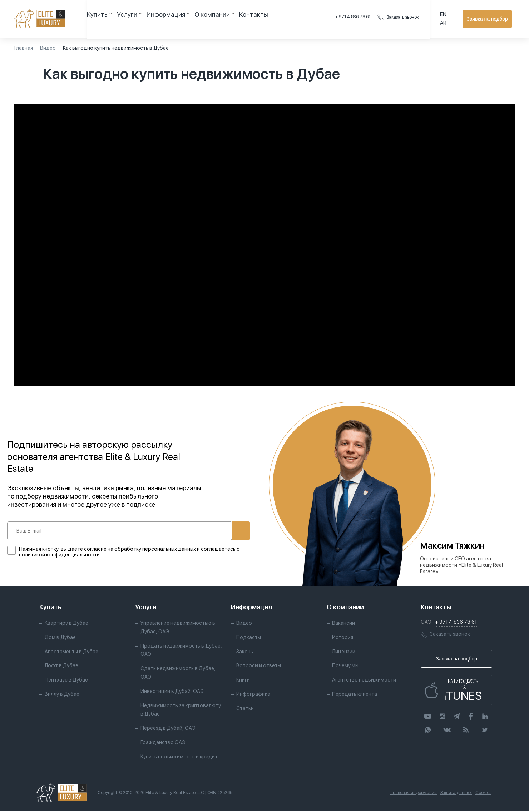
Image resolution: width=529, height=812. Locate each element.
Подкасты (249, 638)
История (343, 638)
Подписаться (217, 531)
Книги (243, 681)
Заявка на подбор (490, 19)
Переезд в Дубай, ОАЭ (168, 729)
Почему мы (345, 667)
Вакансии (343, 624)
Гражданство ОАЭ (163, 743)
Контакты (217, 19)
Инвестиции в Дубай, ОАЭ (172, 692)
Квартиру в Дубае (66, 624)
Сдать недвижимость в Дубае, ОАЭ (178, 674)
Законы (245, 652)
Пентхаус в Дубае (66, 681)
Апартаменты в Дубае (71, 652)
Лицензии (344, 652)
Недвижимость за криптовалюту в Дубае (181, 710)
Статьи (245, 709)
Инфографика (253, 695)
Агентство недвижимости (364, 681)
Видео (48, 48)
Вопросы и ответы (259, 667)
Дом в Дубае (60, 638)
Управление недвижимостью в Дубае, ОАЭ (178, 628)
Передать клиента (355, 695)
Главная (24, 48)
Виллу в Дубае (62, 695)
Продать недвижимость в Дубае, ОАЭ (181, 651)
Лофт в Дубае (61, 667)
